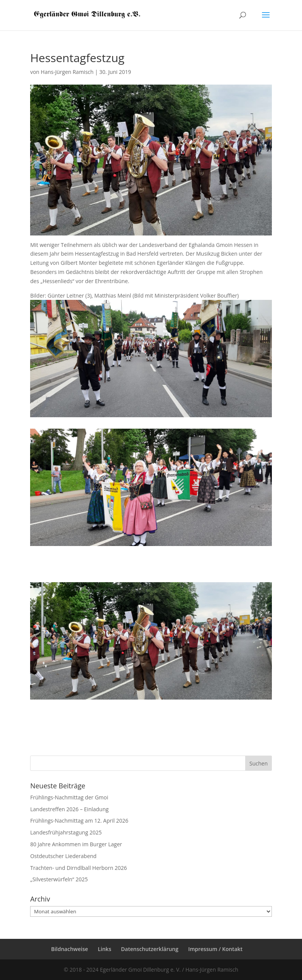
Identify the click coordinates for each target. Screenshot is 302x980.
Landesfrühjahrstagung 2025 (66, 832)
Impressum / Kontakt (215, 949)
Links (104, 949)
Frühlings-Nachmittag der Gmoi (69, 797)
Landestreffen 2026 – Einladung (69, 809)
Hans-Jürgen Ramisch (67, 72)
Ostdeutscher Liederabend (63, 856)
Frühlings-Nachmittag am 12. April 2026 (79, 821)
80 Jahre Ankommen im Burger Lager (76, 844)
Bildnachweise (70, 949)
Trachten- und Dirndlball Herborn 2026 (78, 868)
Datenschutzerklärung (149, 949)
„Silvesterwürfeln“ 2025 (59, 879)
